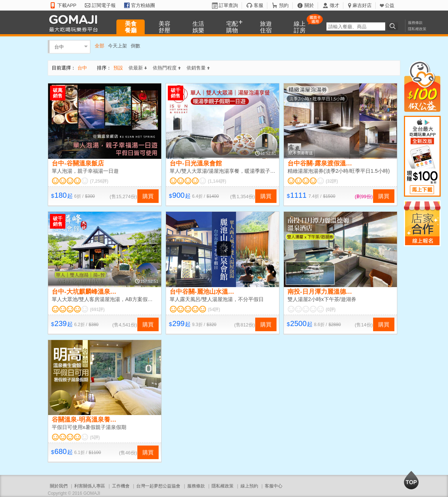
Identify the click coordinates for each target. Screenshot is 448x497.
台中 (59, 47)
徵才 (335, 5)
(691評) (97, 310)
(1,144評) (217, 181)
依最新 (138, 68)
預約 (284, 5)
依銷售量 (198, 68)
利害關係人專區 (90, 486)
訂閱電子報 (104, 5)
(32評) (332, 181)
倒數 (136, 46)
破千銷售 (176, 93)
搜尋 (394, 26)
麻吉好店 (362, 5)
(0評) (331, 310)
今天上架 (118, 46)
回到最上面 (411, 480)
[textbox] (356, 26)
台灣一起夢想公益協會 (158, 486)
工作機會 (121, 486)
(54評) (214, 310)
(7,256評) (99, 181)
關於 (309, 5)
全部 (100, 46)
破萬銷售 (58, 93)
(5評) (95, 437)
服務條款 (415, 23)
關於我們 (59, 486)
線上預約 (249, 486)
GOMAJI (75, 23)
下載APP (67, 5)
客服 (259, 5)
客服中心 (274, 486)
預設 (118, 68)
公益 (390, 5)
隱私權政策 (417, 29)
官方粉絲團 (143, 5)
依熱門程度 (167, 68)
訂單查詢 (228, 5)
